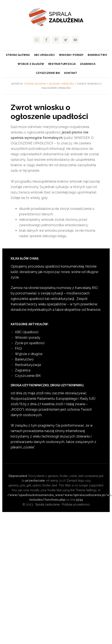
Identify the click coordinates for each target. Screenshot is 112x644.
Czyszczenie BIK (28, 376)
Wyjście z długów (29, 354)
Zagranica (23, 370)
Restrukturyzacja (28, 365)
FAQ (18, 348)
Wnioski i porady (28, 338)
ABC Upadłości (27, 332)
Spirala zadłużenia (56, 17)
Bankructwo (24, 359)
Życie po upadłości (30, 343)
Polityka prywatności (76, 504)
